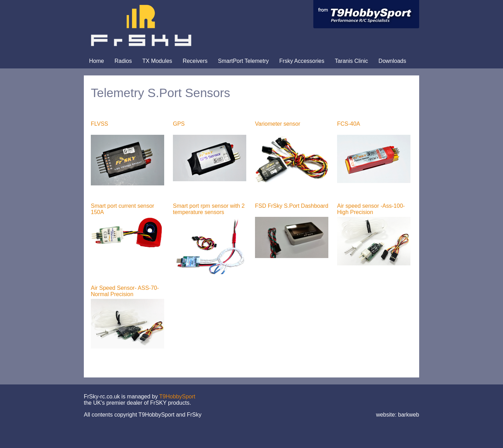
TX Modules (157, 61)
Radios (123, 61)
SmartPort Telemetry (243, 61)
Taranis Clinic (351, 61)
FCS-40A (349, 124)
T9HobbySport (177, 396)
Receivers (195, 61)
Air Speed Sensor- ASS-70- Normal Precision (125, 291)
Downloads (392, 61)
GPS (179, 124)
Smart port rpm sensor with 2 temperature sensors (209, 209)
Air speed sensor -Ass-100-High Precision (371, 209)
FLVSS (100, 124)
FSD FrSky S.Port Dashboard (292, 206)
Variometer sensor (278, 124)
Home (97, 61)
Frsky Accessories (302, 61)
